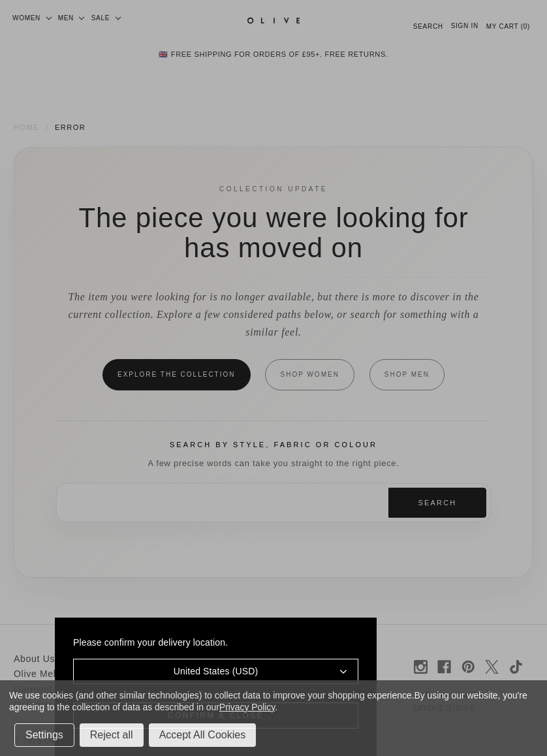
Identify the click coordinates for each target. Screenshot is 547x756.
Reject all (112, 735)
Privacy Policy (247, 707)
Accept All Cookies (203, 735)
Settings (44, 735)
